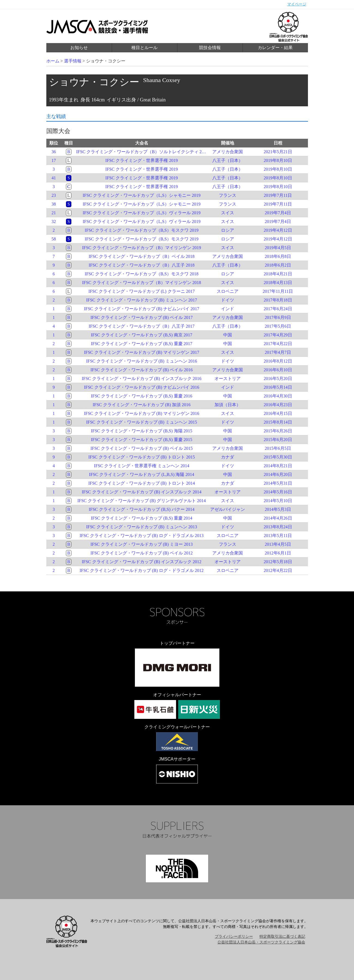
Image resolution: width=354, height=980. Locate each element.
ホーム (53, 61)
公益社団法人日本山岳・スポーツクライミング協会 (261, 942)
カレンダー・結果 (275, 48)
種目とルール (144, 48)
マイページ (297, 4)
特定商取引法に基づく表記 (282, 937)
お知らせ (79, 48)
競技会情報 (210, 48)
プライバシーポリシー (234, 937)
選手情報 (73, 61)
